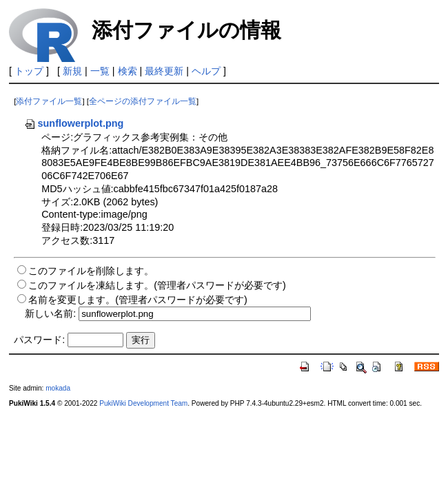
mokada (58, 388)
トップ (29, 71)
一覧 (100, 71)
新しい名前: (50, 313)
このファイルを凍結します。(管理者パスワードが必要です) (157, 285)
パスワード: (39, 340)
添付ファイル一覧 (49, 101)
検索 (128, 71)
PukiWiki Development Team (143, 403)
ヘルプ (206, 71)
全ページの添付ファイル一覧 (143, 101)
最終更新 (164, 71)
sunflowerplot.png (74, 123)
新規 (72, 71)
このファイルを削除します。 (91, 271)
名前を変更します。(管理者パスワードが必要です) (138, 300)
